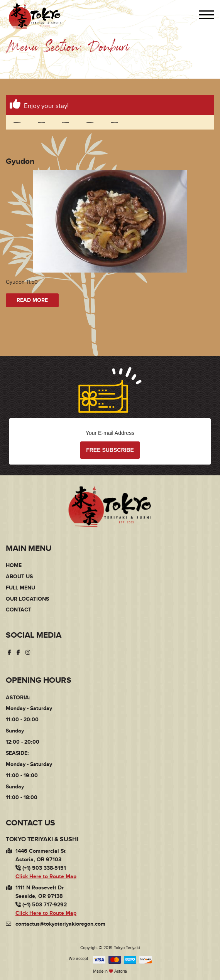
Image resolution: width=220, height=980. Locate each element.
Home (14, 565)
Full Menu (20, 588)
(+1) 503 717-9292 (41, 905)
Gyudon (20, 161)
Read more (32, 300)
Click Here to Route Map (46, 876)
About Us (19, 577)
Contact (19, 610)
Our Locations (27, 599)
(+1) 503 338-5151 (41, 868)
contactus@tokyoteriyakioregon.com (60, 924)
